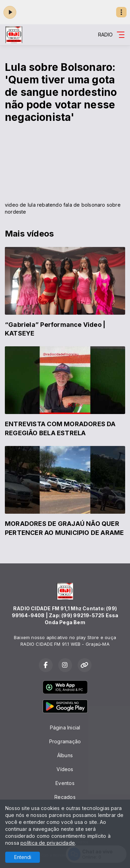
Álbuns (65, 755)
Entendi (23, 857)
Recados (65, 797)
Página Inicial (65, 728)
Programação (65, 741)
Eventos (65, 783)
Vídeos (65, 769)
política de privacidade (48, 843)
